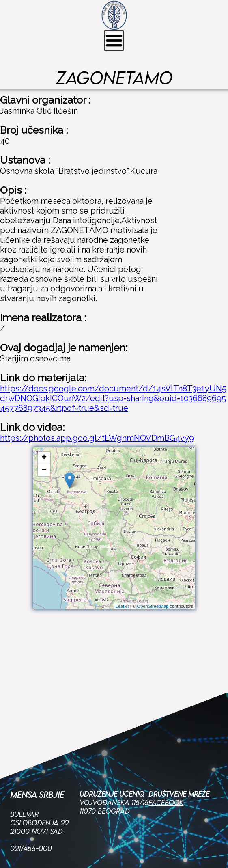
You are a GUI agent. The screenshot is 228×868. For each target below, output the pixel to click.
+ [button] (44, 458)
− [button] (44, 470)
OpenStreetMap (153, 606)
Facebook (166, 745)
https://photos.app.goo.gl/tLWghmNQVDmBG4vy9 (97, 438)
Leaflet (122, 606)
